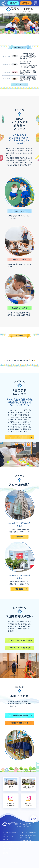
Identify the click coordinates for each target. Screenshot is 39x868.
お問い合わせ (4, 3)
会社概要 (6, 853)
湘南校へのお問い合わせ (28, 835)
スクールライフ (8, 837)
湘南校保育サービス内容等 (11, 849)
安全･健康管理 (7, 842)
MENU (36, 3)
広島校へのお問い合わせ (28, 833)
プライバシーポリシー (27, 838)
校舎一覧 (6, 839)
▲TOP (33, 819)
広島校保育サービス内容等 (11, 845)
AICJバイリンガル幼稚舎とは (11, 833)
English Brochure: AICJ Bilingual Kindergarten (27, 841)
